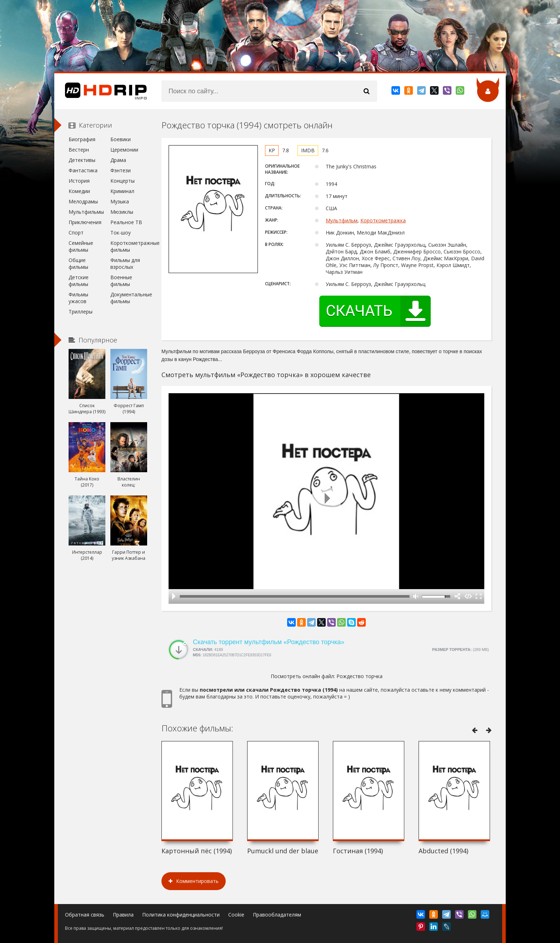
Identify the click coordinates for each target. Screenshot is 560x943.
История (79, 181)
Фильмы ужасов (78, 298)
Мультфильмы (86, 212)
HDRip (101, 91)
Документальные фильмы (129, 298)
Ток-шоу (121, 233)
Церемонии (124, 150)
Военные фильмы (121, 281)
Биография (82, 139)
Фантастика (83, 170)
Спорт (76, 233)
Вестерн (79, 150)
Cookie (236, 915)
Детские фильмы (79, 281)
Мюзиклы (122, 212)
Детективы (82, 160)
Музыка (120, 201)
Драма (118, 160)
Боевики (121, 139)
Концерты (122, 181)
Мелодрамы (83, 201)
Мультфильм (342, 220)
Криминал (122, 191)
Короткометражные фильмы (129, 246)
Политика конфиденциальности (181, 915)
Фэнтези (121, 170)
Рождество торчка (359, 676)
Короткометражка (383, 220)
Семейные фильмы (81, 246)
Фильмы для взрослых (125, 263)
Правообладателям (277, 915)
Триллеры (81, 312)
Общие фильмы (78, 263)
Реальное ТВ (126, 222)
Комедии (79, 191)
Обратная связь (85, 915)
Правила (123, 915)
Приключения (85, 222)
